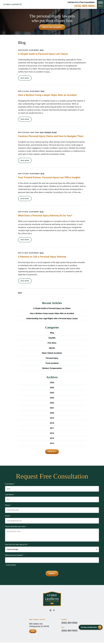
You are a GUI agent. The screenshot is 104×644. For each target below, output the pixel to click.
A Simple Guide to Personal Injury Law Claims (43, 54)
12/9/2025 (25, 171)
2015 (52, 434)
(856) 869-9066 (84, 6)
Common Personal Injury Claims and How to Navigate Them (51, 135)
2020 (52, 409)
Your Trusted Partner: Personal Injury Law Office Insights (49, 175)
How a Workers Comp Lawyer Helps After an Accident (47, 94)
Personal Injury (51, 131)
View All (52, 447)
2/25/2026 (25, 131)
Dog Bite (52, 333)
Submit (52, 569)
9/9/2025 (25, 209)
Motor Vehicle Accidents (52, 349)
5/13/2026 (25, 91)
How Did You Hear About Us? (17, 540)
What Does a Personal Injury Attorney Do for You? (45, 213)
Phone (8, 501)
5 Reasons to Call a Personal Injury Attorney (42, 253)
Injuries (52, 344)
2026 (52, 378)
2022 (52, 398)
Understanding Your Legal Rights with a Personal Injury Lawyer (52, 314)
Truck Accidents (52, 359)
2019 (52, 414)
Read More (25, 78)
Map (33, 626)
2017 (52, 424)
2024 (52, 388)
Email (8, 511)
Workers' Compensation (52, 364)
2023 (52, 393)
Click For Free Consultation (52, 27)
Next (20, 289)
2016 (52, 429)
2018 (52, 419)
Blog (42, 50)
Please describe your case (16, 522)
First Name (10, 480)
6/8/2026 (25, 50)
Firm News (52, 339)
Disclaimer (68, 641)
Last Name (10, 490)
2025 (52, 383)
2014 (52, 439)
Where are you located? (15, 551)
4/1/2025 (25, 249)
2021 (52, 403)
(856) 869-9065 (69, 626)
